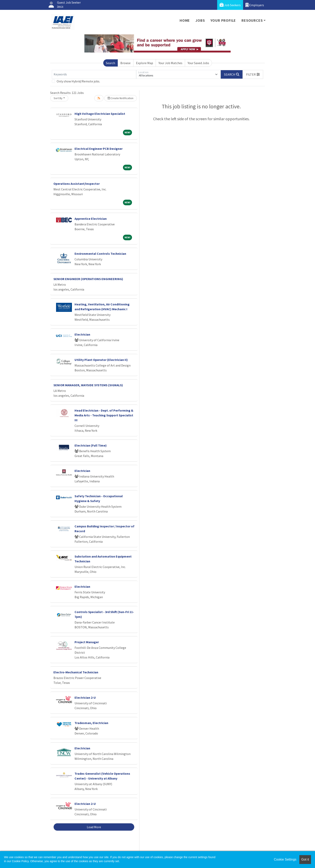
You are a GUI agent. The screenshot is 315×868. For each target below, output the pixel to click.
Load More (94, 827)
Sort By (58, 98)
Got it (305, 859)
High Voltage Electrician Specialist (100, 114)
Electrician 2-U (85, 697)
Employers (255, 5)
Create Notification (121, 98)
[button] (253, 74)
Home (185, 20)
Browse (125, 63)
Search (110, 63)
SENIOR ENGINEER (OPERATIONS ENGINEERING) (88, 279)
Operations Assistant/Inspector (77, 184)
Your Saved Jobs (198, 63)
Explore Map (145, 63)
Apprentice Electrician (91, 219)
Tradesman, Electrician (91, 723)
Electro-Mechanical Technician (76, 672)
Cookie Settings (285, 859)
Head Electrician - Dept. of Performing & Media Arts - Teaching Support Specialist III (104, 415)
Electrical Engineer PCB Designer (99, 149)
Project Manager (87, 642)
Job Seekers (230, 5)
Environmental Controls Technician (100, 254)
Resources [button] (252, 20)
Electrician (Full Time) (91, 445)
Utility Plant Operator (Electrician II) (101, 360)
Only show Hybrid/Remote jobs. (78, 81)
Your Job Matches (170, 63)
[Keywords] (94, 74)
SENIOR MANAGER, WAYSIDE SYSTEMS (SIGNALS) (88, 385)
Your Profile (223, 20)
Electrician (82, 334)
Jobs (200, 20)
